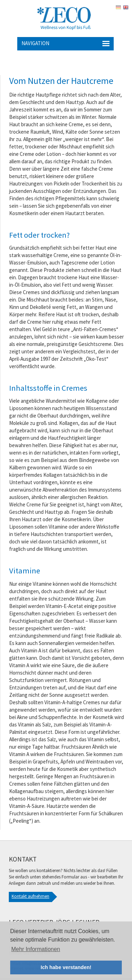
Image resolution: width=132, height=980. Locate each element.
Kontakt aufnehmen (30, 896)
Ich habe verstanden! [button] (66, 967)
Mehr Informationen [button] (36, 949)
